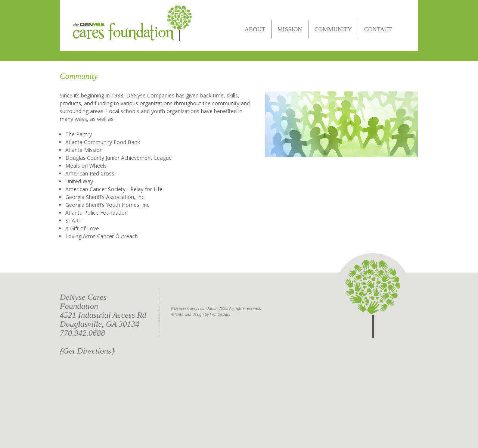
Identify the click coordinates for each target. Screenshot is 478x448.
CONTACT (378, 29)
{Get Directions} (87, 351)
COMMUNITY (333, 29)
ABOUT (255, 29)
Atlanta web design (187, 314)
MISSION (290, 29)
